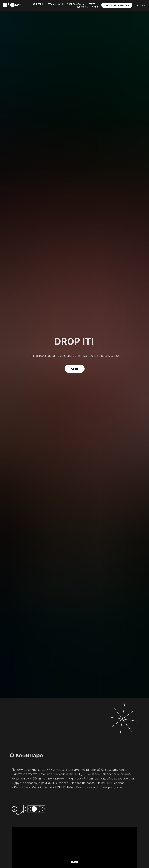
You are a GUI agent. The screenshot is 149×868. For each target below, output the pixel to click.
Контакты (83, 7)
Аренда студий (76, 4)
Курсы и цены (55, 4)
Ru (138, 5)
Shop (95, 7)
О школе (38, 4)
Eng (144, 5)
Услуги (92, 4)
